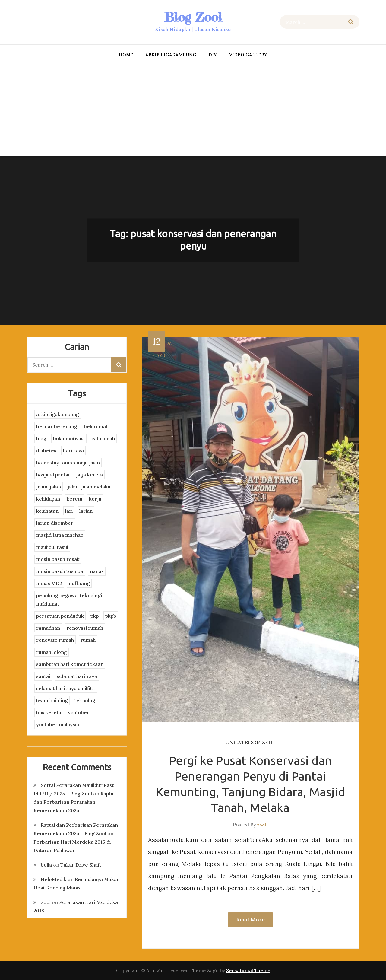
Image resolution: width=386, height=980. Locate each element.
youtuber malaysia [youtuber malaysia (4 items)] (58, 724)
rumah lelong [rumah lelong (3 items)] (52, 652)
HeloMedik (54, 879)
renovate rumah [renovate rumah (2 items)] (55, 640)
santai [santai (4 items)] (43, 676)
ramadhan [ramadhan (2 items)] (48, 628)
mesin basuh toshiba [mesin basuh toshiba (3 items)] (60, 571)
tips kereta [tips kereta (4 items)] (49, 712)
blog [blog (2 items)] (41, 438)
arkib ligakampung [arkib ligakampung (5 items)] (58, 414)
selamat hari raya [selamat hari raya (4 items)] (77, 676)
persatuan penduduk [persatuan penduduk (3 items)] (60, 616)
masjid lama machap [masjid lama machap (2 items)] (60, 535)
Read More (250, 920)
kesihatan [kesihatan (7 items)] (47, 511)
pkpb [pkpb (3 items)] (111, 616)
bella (46, 865)
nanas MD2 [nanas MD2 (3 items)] (49, 583)
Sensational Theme (248, 970)
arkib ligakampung (171, 55)
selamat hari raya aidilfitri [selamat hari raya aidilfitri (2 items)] (66, 688)
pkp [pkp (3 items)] (95, 616)
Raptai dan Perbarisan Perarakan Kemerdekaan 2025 (74, 802)
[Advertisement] (193, 109)
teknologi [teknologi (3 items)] (85, 700)
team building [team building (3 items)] (52, 700)
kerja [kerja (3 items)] (95, 499)
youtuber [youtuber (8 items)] (79, 712)
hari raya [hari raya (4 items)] (73, 450)
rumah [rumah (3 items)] (88, 640)
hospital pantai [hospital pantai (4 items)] (53, 475)
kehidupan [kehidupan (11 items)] (48, 499)
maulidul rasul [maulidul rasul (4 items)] (52, 547)
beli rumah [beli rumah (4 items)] (96, 426)
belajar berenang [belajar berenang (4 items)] (57, 426)
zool (262, 825)
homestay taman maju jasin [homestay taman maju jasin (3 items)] (68, 463)
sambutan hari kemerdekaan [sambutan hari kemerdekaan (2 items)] (70, 664)
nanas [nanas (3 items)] (97, 571)
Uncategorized (249, 742)
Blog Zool (193, 17)
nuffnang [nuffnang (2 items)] (79, 583)
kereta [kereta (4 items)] (74, 499)
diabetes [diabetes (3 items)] (46, 450)
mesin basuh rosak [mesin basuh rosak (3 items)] (58, 559)
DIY (213, 55)
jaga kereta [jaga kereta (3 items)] (89, 475)
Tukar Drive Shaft (81, 865)
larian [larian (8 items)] (86, 511)
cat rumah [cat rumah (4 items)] (103, 438)
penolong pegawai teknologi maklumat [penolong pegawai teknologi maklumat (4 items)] (69, 600)
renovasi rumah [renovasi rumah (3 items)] (85, 628)
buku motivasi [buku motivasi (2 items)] (69, 438)
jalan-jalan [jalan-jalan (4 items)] (49, 487)
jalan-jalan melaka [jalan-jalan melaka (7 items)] (89, 487)
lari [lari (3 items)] (69, 511)
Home (126, 55)
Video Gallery (248, 55)
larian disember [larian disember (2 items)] (55, 523)
